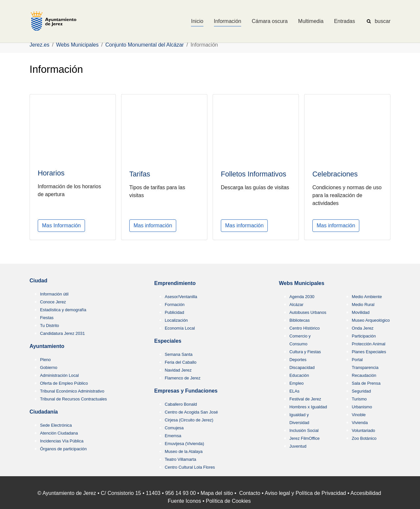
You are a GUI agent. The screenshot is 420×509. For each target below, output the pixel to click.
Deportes (298, 360)
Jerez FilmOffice (304, 438)
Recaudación (364, 375)
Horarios (51, 173)
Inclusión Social (304, 430)
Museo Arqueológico (371, 320)
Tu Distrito (50, 326)
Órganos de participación (63, 449)
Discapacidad (302, 367)
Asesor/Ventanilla (181, 297)
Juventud (298, 446)
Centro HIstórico (304, 328)
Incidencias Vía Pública (62, 441)
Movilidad (361, 312)
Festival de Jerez (305, 399)
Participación (364, 336)
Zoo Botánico (364, 438)
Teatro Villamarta (180, 459)
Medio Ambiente (367, 297)
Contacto (250, 493)
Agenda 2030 (302, 297)
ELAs (294, 391)
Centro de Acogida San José (191, 412)
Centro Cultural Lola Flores (190, 467)
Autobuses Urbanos (308, 312)
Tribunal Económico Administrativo (72, 391)
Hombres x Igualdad (308, 407)
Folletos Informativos (253, 174)
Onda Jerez (363, 328)
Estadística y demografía (63, 310)
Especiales (168, 341)
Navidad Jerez (178, 370)
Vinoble (359, 415)
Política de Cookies (228, 501)
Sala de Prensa (366, 383)
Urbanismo (362, 407)
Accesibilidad (366, 493)
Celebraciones (335, 174)
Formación (175, 305)
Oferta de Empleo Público (64, 383)
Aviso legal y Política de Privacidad (305, 493)
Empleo (296, 383)
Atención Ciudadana (59, 433)
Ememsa (173, 436)
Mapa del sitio (217, 493)
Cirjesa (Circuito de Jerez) (189, 420)
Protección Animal (368, 344)
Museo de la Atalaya (184, 451)
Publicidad (174, 312)
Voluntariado (363, 430)
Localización (176, 320)
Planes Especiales (369, 352)
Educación (299, 375)
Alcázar (296, 305)
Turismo (359, 399)
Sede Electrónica (56, 425)
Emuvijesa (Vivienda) (184, 444)
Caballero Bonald (181, 404)
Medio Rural (363, 305)
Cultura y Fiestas (305, 352)
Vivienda (360, 423)
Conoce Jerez (53, 302)
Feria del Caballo (181, 362)
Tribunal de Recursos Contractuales (73, 399)
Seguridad (361, 391)
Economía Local (180, 328)
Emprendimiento (175, 283)
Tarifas (140, 174)
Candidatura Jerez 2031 (63, 333)
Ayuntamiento (47, 346)
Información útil (54, 294)
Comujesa (174, 428)
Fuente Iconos (184, 501)
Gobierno (49, 367)
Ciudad (38, 281)
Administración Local (59, 375)
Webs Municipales (302, 283)
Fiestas (47, 318)
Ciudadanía (44, 412)
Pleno (45, 360)
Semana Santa (179, 354)
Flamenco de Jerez (183, 378)
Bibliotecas (300, 320)
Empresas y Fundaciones (186, 391)
